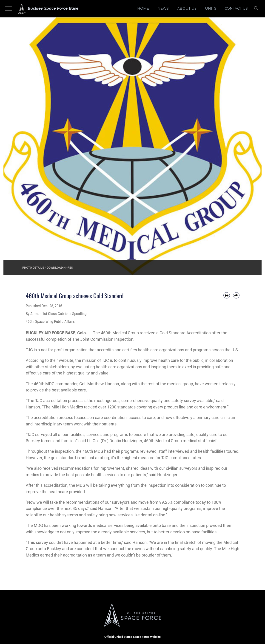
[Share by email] (236, 295)
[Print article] (227, 295)
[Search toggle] (257, 9)
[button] (7, 9)
